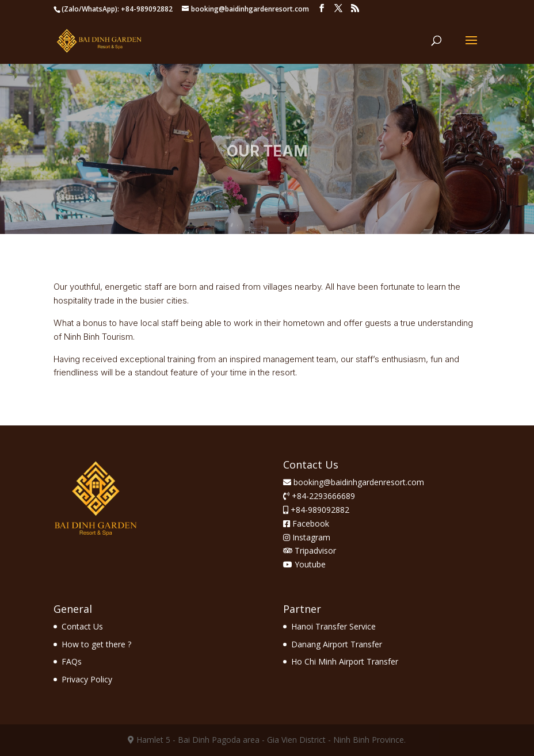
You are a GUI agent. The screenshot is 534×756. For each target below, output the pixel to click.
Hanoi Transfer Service (333, 626)
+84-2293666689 (322, 496)
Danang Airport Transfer (337, 644)
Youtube (304, 564)
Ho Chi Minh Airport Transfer (345, 661)
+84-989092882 (319, 510)
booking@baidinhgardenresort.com (359, 482)
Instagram (307, 537)
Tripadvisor (310, 550)
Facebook (306, 523)
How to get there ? (96, 644)
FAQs (72, 661)
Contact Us (82, 626)
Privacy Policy (87, 679)
